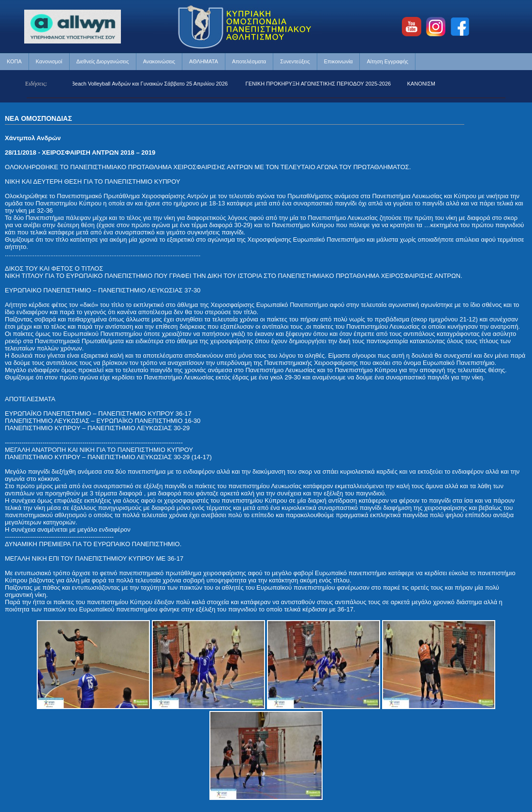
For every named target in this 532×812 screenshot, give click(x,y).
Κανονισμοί (49, 61)
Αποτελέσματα (249, 61)
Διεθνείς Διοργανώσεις (103, 61)
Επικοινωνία (339, 61)
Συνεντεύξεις (295, 61)
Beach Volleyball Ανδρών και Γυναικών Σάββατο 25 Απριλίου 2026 (151, 84)
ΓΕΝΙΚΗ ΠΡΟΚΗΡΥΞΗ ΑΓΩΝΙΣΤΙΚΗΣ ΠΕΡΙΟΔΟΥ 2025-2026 (320, 84)
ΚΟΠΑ (14, 61)
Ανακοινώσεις (159, 61)
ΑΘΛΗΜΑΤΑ (204, 61)
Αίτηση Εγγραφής (387, 61)
